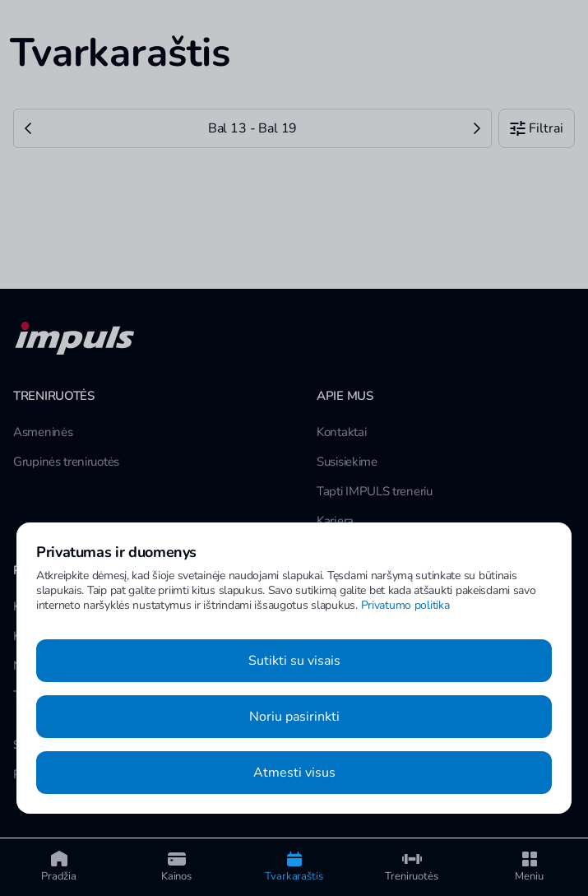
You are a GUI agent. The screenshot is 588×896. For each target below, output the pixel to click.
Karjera (335, 521)
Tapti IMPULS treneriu (375, 491)
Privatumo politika (405, 605)
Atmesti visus (294, 773)
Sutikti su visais (294, 661)
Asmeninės (43, 432)
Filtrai (537, 128)
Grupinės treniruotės (66, 462)
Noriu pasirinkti (294, 717)
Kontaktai (341, 432)
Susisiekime (347, 462)
